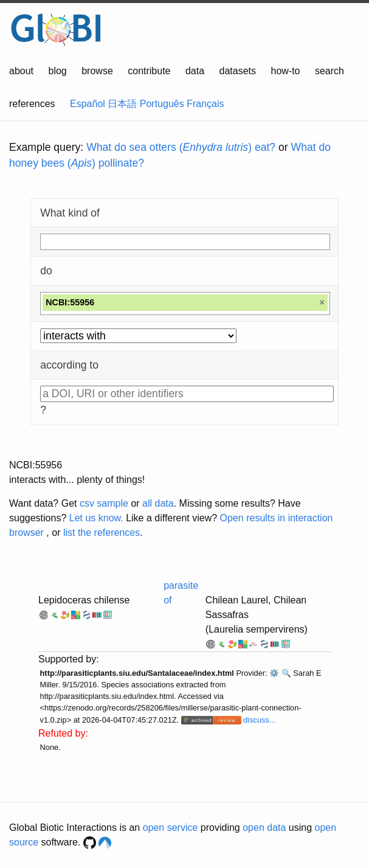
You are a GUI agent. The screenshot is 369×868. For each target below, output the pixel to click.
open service (171, 828)
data (195, 71)
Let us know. (96, 518)
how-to (285, 71)
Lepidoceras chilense (84, 600)
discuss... (259, 720)
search (329, 71)
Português (162, 104)
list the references (102, 533)
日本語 (122, 104)
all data (158, 503)
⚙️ (274, 673)
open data (264, 828)
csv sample (104, 503)
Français (205, 104)
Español (88, 104)
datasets (238, 71)
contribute (149, 71)
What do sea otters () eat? (181, 147)
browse (97, 71)
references (32, 104)
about (21, 71)
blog (58, 71)
